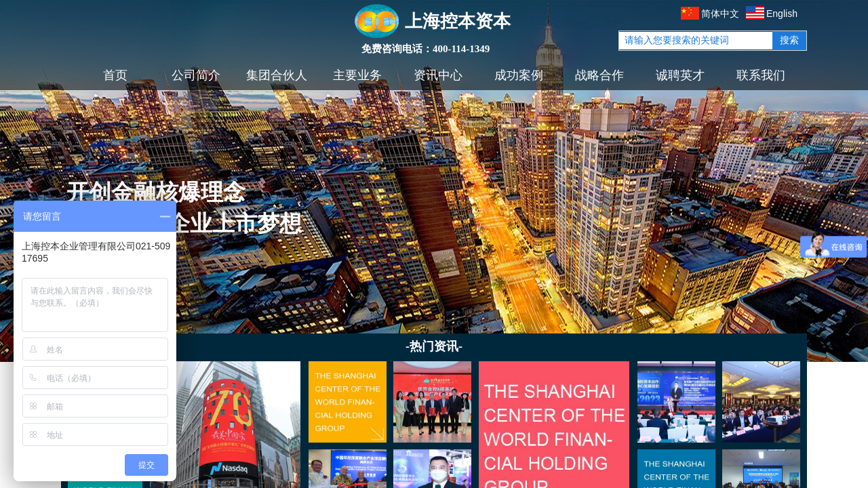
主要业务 (357, 75)
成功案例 (519, 75)
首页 (115, 75)
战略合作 (599, 75)
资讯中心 (438, 75)
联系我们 (761, 75)
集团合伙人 (277, 75)
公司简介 (196, 75)
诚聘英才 (680, 75)
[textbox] (696, 41)
